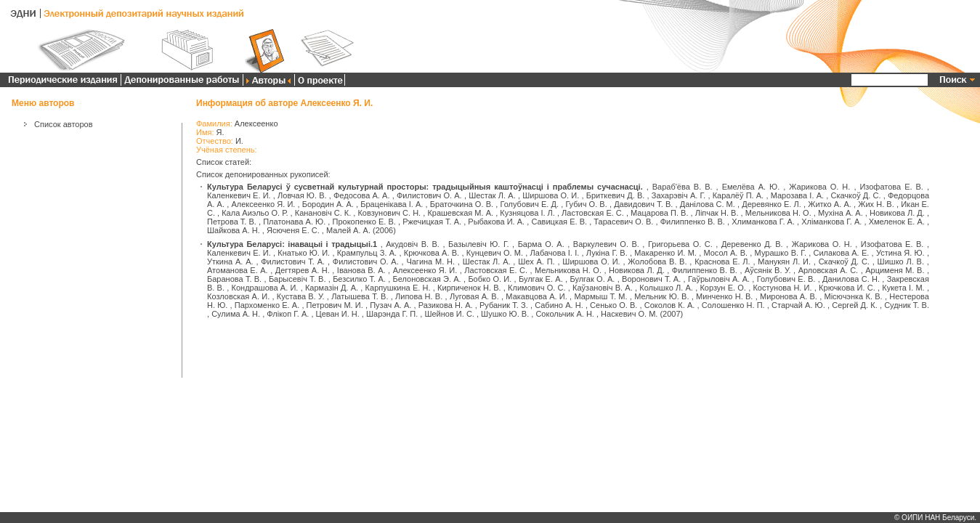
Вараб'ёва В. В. (683, 187)
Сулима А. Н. (236, 314)
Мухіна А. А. (841, 213)
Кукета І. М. (903, 288)
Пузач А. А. (390, 305)
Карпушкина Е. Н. (398, 288)
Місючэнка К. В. (854, 296)
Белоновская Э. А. (427, 279)
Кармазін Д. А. (332, 288)
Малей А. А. (348, 230)
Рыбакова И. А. (496, 222)
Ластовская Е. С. (593, 213)
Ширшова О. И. (551, 195)
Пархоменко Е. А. (267, 305)
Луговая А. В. (474, 296)
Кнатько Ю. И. (304, 253)
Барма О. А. (541, 244)
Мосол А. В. (725, 253)
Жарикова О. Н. (819, 187)
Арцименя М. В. (895, 270)
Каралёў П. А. (738, 195)
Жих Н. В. (876, 204)
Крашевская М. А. (460, 213)
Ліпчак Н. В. (717, 213)
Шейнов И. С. (449, 314)
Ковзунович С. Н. (389, 213)
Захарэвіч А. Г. (679, 195)
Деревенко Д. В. (752, 244)
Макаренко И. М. (665, 253)
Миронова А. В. (789, 296)
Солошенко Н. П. (733, 305)
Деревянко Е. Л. (772, 204)
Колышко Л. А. (666, 288)
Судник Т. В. (907, 305)
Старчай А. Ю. (798, 305)
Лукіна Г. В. (607, 253)
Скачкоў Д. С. (855, 195)
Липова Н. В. (419, 296)
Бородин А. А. (328, 204)
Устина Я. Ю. (900, 253)
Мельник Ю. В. (661, 296)
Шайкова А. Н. (234, 230)
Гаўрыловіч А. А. (719, 279)
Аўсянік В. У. (768, 270)
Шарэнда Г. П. (392, 314)
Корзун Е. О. (722, 288)
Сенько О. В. (613, 305)
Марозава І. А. (797, 195)
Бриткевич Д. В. (616, 195)
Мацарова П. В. (659, 213)
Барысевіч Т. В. (297, 279)
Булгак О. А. (592, 279)
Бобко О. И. (490, 279)
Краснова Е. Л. (722, 261)
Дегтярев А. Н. (303, 270)
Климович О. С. (536, 288)
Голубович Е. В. (786, 279)
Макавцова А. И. (536, 296)
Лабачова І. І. (555, 253)
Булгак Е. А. (541, 279)
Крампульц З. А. (367, 253)
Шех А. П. (536, 261)
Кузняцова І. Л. (527, 213)
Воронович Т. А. (651, 279)
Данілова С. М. (708, 204)
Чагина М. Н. (430, 261)
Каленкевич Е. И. (239, 195)
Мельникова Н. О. (778, 213)
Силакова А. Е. (842, 253)
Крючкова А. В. (432, 253)
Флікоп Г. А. (288, 314)
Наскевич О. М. (629, 314)
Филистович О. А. (429, 195)
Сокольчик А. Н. (564, 314)
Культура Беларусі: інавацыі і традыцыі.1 (292, 244)
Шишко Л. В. (901, 261)
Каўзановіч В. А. (603, 288)
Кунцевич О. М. (495, 253)
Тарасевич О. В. (623, 222)
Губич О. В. (586, 204)
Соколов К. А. (670, 305)
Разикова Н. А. (446, 305)
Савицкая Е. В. (559, 222)
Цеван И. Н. (338, 314)
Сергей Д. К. (855, 305)
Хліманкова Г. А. (831, 222)
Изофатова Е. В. (891, 187)
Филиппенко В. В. (693, 222)
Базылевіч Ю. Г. (479, 244)
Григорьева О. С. (680, 244)
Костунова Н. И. (782, 288)
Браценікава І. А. (392, 204)
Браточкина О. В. (462, 204)
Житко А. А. (830, 204)
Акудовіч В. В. (413, 244)
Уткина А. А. (230, 261)
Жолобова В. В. (657, 261)
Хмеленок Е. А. (897, 222)
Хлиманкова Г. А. (763, 222)
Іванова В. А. (361, 270)
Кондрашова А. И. (265, 288)
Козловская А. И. (238, 296)
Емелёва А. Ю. (751, 187)
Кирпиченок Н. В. (469, 288)
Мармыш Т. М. (600, 296)
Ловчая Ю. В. (302, 195)
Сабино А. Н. (559, 305)
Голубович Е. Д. (529, 204)
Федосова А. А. (362, 195)
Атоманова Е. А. (238, 270)
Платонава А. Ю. (294, 222)
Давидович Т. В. (643, 204)
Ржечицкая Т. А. (432, 222)
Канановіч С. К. (323, 213)
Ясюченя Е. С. (293, 230)
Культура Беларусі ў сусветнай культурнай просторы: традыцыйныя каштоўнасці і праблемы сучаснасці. (425, 187)
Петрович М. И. (335, 305)
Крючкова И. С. (847, 288)
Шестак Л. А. (492, 195)
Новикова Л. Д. (897, 213)
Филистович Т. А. (293, 261)
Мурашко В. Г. (781, 253)
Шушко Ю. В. (505, 314)
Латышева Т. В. (360, 296)
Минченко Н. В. (724, 296)
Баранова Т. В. (234, 279)
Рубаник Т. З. (504, 305)
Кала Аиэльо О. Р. (255, 213)
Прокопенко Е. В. (364, 222)
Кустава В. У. (301, 296)
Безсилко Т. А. (359, 279)
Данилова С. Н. (851, 279)
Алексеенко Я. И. (263, 204)
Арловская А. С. (828, 270)
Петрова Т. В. (232, 222)
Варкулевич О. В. (606, 244)
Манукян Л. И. (784, 261)
